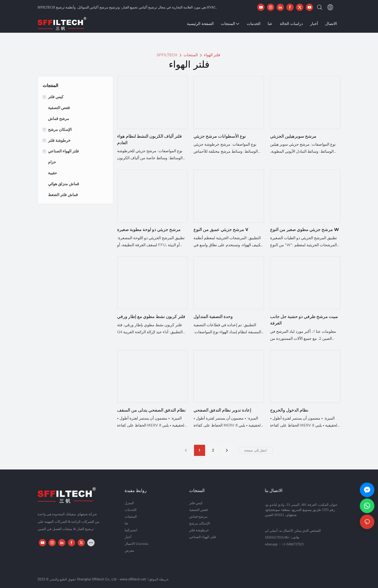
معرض (129, 551)
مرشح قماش (198, 517)
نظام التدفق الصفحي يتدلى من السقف (151, 410)
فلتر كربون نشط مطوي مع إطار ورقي (151, 316)
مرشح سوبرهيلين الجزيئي (293, 136)
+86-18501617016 (277, 537)
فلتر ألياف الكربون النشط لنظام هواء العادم (149, 139)
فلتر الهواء (212, 55)
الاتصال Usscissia (137, 544)
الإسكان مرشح (200, 523)
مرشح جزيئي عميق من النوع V (221, 229)
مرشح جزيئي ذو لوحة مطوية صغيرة (149, 229)
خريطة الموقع (159, 579)
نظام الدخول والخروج (289, 410)
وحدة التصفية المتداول (213, 316)
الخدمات (131, 510)
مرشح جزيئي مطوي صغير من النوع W (305, 229)
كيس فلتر (196, 503)
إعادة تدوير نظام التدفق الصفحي (222, 410)
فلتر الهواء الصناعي (203, 537)
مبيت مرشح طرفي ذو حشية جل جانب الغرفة (304, 320)
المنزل (129, 503)
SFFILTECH (167, 55)
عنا (127, 523)
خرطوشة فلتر (199, 530)
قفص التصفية (199, 510)
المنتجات (191, 55)
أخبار (128, 537)
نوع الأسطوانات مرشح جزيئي (220, 136)
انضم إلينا (131, 530)
